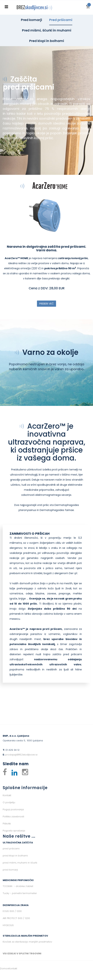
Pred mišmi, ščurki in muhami (47, 30)
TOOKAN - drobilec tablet (18, 886)
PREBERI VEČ (46, 304)
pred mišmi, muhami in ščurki (20, 863)
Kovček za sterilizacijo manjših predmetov (27, 942)
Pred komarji (31, 20)
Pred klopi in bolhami (47, 41)
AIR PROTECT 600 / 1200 (16, 918)
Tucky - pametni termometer (20, 893)
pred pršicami (11, 849)
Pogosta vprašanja (14, 831)
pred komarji (10, 870)
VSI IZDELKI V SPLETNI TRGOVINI (22, 953)
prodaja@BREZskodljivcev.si (21, 755)
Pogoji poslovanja (13, 809)
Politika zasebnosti (13, 817)
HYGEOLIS (8, 925)
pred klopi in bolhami (15, 856)
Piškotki (7, 824)
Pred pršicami (61, 20)
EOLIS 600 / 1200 (12, 911)
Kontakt (7, 795)
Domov (4, 969)
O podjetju (9, 802)
